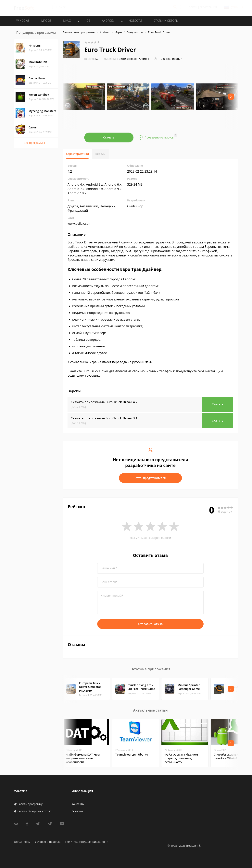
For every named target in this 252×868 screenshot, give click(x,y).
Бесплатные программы (79, 32)
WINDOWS (23, 21)
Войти (193, 7)
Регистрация (208, 7)
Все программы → (36, 143)
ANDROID (108, 21)
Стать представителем (151, 478)
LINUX (67, 21)
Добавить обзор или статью (33, 811)
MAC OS (46, 21)
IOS (88, 21)
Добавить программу (28, 804)
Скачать (109, 137)
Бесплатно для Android (134, 59)
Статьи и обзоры (166, 21)
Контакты (78, 804)
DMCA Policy (22, 842)
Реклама (77, 811)
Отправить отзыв (150, 624)
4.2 (91, 59)
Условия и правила (48, 842)
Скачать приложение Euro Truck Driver (104, 402)
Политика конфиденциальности (87, 842)
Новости (135, 21)
